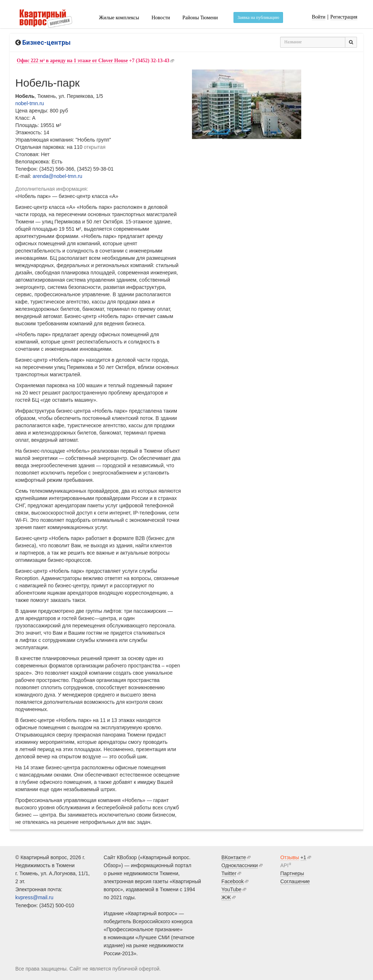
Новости (161, 18)
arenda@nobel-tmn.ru (57, 176)
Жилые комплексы (119, 18)
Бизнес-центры (46, 42)
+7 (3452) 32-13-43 (93, 61)
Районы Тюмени (200, 18)
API (284, 865)
